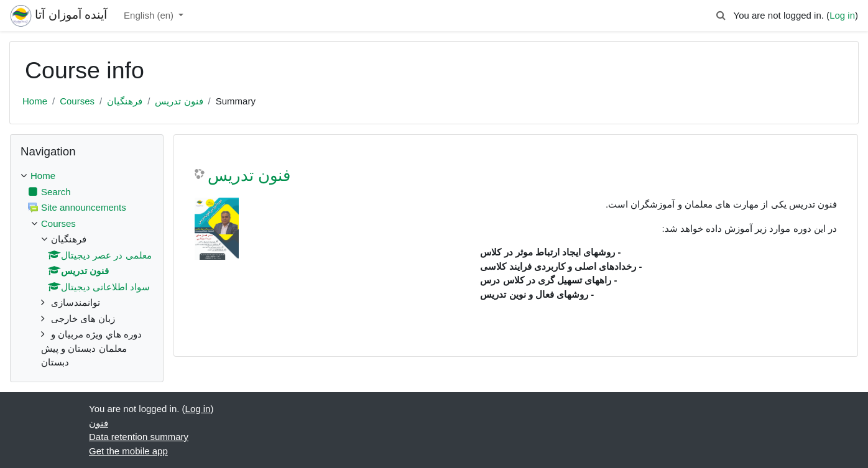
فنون (99, 423)
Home (35, 101)
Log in (842, 15)
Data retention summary (139, 437)
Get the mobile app (128, 451)
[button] (721, 16)
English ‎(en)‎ (150, 15)
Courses (77, 101)
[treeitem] (87, 269)
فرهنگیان (125, 101)
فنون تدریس (179, 101)
